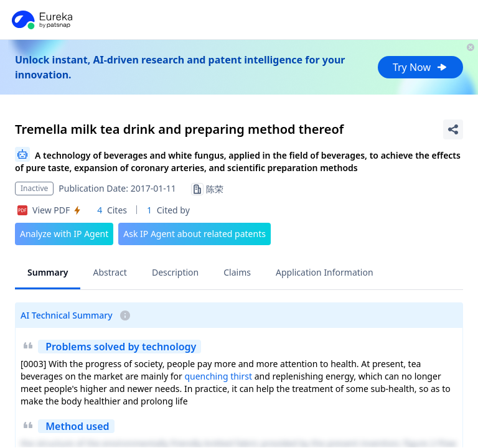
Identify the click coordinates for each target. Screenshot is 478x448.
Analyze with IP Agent (64, 234)
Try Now (420, 67)
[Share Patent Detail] (453, 129)
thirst (241, 376)
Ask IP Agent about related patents (194, 234)
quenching (206, 376)
